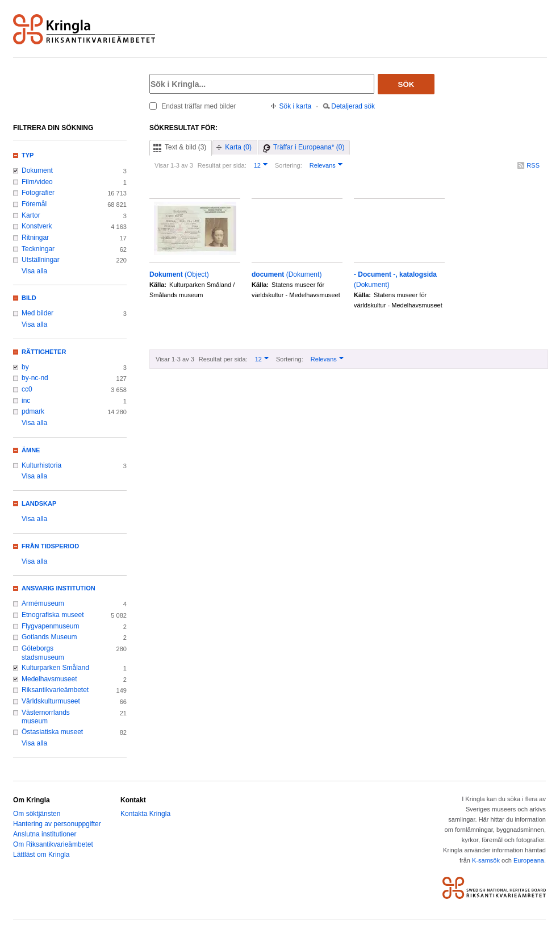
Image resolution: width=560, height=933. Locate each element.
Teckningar (38, 249)
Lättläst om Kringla (41, 855)
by (25, 367)
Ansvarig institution (58, 588)
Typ (28, 155)
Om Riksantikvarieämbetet (53, 844)
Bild (29, 298)
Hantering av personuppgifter (57, 824)
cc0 (27, 389)
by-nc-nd (35, 378)
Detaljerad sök (353, 106)
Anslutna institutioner (45, 834)
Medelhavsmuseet (49, 679)
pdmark (33, 411)
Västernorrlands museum (46, 717)
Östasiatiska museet (52, 732)
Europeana (529, 860)
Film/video (37, 182)
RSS (533, 165)
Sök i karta (296, 106)
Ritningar (35, 238)
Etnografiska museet (53, 615)
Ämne (31, 450)
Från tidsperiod (50, 546)
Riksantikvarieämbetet (55, 690)
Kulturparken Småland (55, 668)
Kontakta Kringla (145, 814)
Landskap (39, 503)
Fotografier (38, 193)
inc (26, 401)
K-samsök (486, 860)
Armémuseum (43, 603)
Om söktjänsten (37, 814)
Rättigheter (44, 352)
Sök (406, 84)
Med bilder (37, 313)
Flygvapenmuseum (51, 626)
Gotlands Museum (49, 637)
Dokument (37, 170)
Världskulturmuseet (51, 701)
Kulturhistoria (41, 465)
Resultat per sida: (222, 165)
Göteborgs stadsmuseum (43, 653)
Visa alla (34, 271)
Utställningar (41, 260)
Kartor (31, 215)
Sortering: (289, 165)
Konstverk (37, 226)
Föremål (34, 204)
